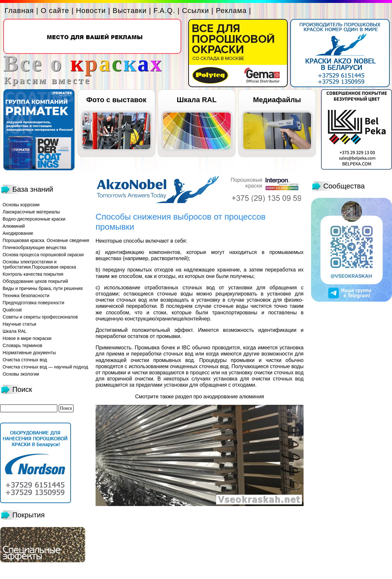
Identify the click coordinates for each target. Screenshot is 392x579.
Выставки (130, 11)
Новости (91, 11)
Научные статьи (19, 324)
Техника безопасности (26, 296)
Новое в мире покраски (27, 338)
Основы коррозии (21, 205)
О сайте (55, 11)
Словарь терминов (23, 345)
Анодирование (18, 233)
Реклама (231, 11)
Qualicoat (12, 310)
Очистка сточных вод (25, 360)
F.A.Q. (164, 11)
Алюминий (14, 226)
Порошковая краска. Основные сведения (46, 240)
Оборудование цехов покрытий (35, 281)
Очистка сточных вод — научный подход (45, 367)
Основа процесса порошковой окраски (43, 255)
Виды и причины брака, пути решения (43, 288)
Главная (19, 11)
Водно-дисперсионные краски (34, 219)
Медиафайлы (277, 100)
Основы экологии (21, 374)
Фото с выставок (116, 100)
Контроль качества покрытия (33, 274)
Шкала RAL (197, 100)
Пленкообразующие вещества (35, 247)
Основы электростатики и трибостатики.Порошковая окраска (39, 264)
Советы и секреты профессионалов (40, 317)
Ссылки (196, 11)
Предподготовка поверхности (33, 303)
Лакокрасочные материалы (31, 212)
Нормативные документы (29, 353)
